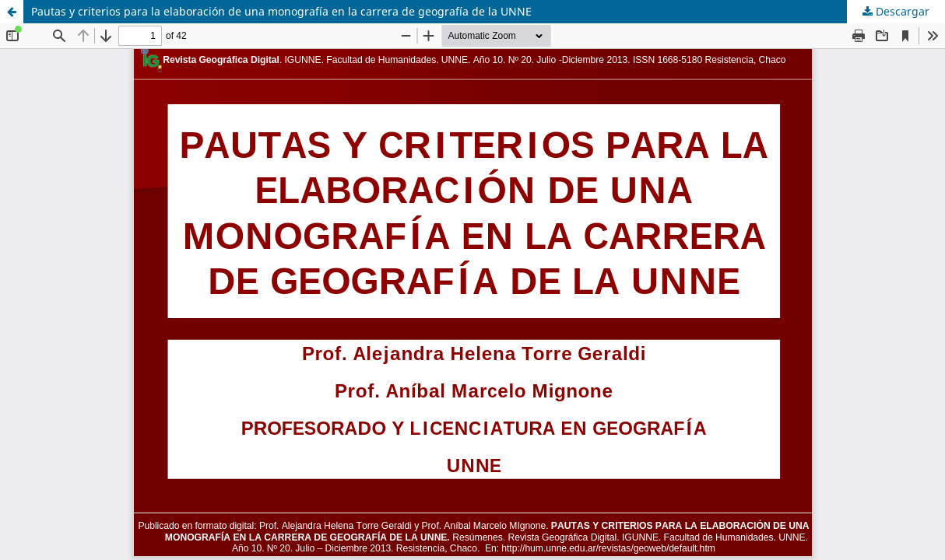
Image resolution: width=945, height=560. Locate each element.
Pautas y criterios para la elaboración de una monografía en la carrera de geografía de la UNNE (281, 11)
